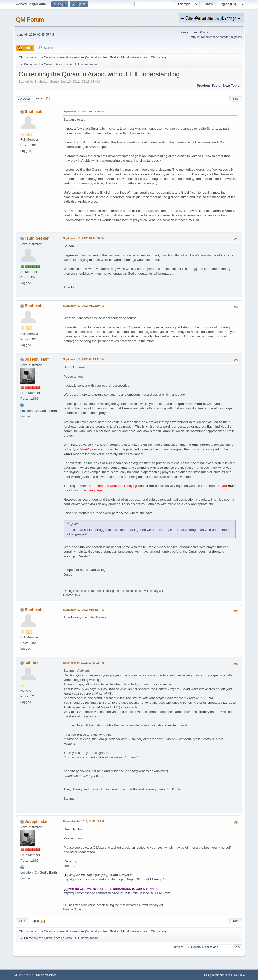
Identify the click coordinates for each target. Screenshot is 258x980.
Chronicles (158, 57)
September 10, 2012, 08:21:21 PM (84, 359)
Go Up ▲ (240, 975)
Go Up (22, 921)
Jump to (178, 947)
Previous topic (209, 85)
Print (236, 99)
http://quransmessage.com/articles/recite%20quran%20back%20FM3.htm (117, 893)
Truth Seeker (111, 57)
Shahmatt (34, 112)
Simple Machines (46, 975)
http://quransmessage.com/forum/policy (216, 37)
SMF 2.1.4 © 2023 (24, 975)
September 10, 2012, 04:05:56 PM (84, 238)
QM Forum (30, 19)
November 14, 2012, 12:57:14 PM (84, 663)
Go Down (25, 99)
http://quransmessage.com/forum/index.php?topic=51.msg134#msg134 (115, 879)
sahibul (32, 663)
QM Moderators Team (135, 57)
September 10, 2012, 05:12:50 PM (84, 306)
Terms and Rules (222, 975)
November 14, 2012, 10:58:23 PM (84, 821)
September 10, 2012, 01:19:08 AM (84, 111)
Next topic (231, 85)
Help (207, 975)
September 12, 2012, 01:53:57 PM (84, 610)
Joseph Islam (37, 359)
